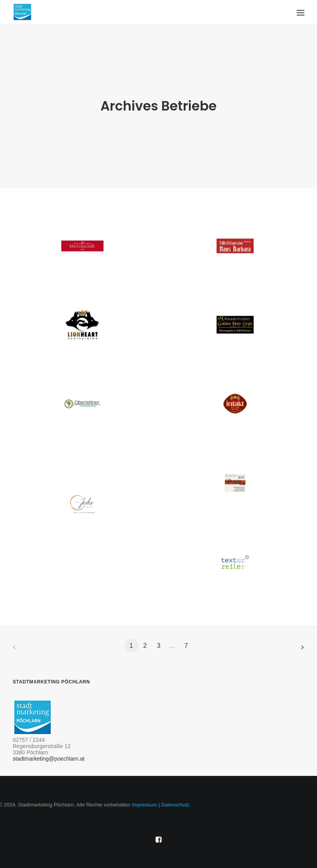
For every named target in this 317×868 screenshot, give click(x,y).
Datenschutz (175, 805)
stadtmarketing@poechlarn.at (49, 759)
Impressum (144, 805)
